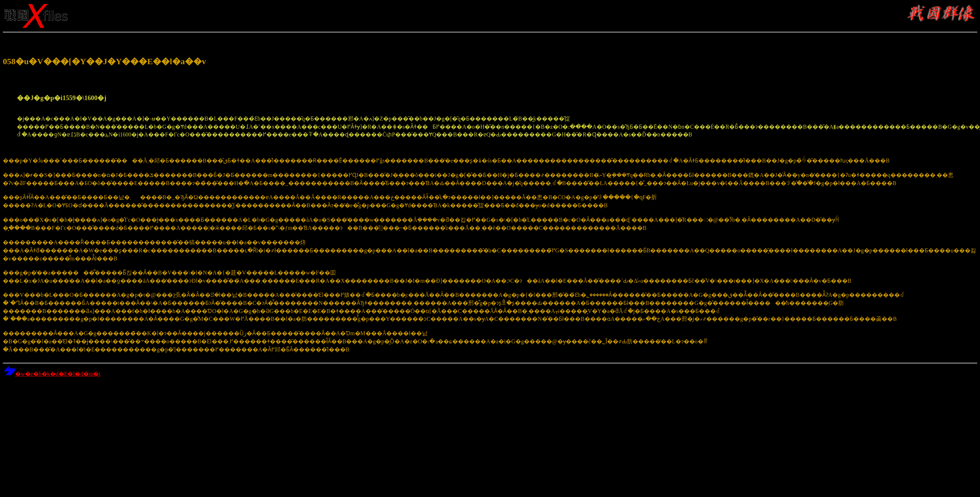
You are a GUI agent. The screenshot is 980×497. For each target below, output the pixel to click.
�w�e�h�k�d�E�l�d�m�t (52, 374)
